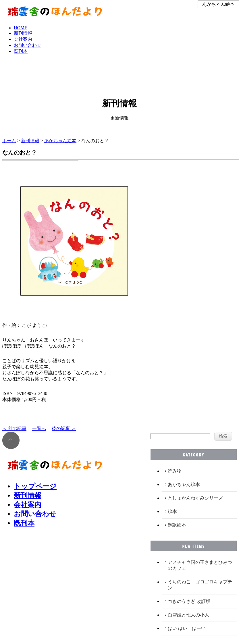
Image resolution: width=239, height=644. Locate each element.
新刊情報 (23, 33)
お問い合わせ (28, 45)
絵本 (172, 511)
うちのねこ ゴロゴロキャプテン (200, 585)
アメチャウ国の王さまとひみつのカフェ (200, 565)
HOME (21, 28)
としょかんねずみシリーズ (195, 498)
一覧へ (39, 428)
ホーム (9, 141)
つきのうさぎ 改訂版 (189, 601)
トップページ (35, 486)
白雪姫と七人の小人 (188, 615)
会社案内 (23, 39)
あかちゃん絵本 (60, 141)
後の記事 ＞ (64, 428)
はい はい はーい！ (189, 628)
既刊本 (21, 51)
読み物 (175, 471)
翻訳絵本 (177, 525)
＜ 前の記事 (14, 428)
